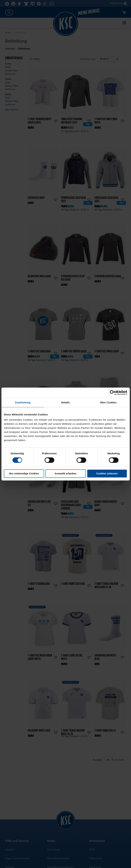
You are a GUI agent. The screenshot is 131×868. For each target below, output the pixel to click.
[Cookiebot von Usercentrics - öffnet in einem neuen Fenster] (112, 393)
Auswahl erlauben (65, 473)
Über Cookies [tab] (108, 402)
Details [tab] (66, 402)
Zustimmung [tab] (23, 402)
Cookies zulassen (107, 473)
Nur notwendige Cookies (24, 473)
